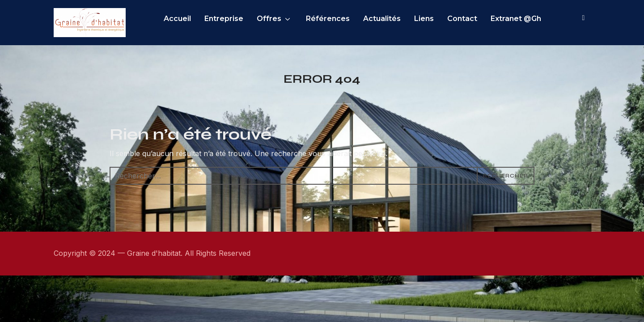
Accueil (194, 19)
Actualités (398, 19)
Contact (479, 19)
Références (344, 19)
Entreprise (240, 19)
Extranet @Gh (532, 19)
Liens (441, 19)
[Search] (584, 17)
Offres (286, 19)
